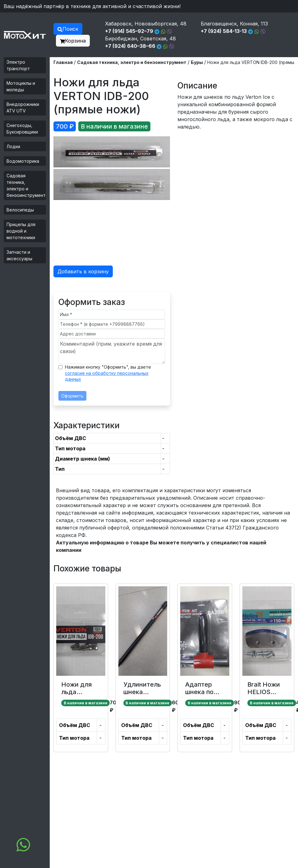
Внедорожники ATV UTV (23, 107)
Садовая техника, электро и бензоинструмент (26, 185)
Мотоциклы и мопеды (21, 86)
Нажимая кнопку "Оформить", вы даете (108, 373)
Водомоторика (23, 161)
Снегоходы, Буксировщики (22, 129)
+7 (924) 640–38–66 (130, 46)
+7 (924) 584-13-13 (224, 31)
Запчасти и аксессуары (19, 255)
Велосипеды (20, 210)
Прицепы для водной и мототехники (21, 231)
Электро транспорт (18, 65)
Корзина (73, 41)
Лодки (13, 146)
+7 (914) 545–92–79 (129, 31)
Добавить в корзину (83, 271)
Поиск (68, 29)
